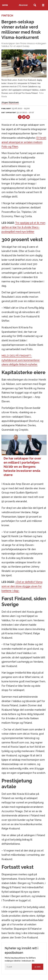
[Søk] (35, 5)
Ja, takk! (37, 967)
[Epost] (18, 967)
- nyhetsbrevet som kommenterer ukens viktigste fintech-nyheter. (21, 360)
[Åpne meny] (43, 5)
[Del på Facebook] (20, 117)
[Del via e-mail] (28, 117)
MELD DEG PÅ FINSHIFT (16, 356)
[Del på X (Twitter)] (24, 117)
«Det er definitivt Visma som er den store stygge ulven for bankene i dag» (22, 586)
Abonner (23, 5)
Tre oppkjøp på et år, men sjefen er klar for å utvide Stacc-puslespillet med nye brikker (23, 227)
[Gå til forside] (5, 5)
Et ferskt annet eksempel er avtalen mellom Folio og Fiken (24, 142)
